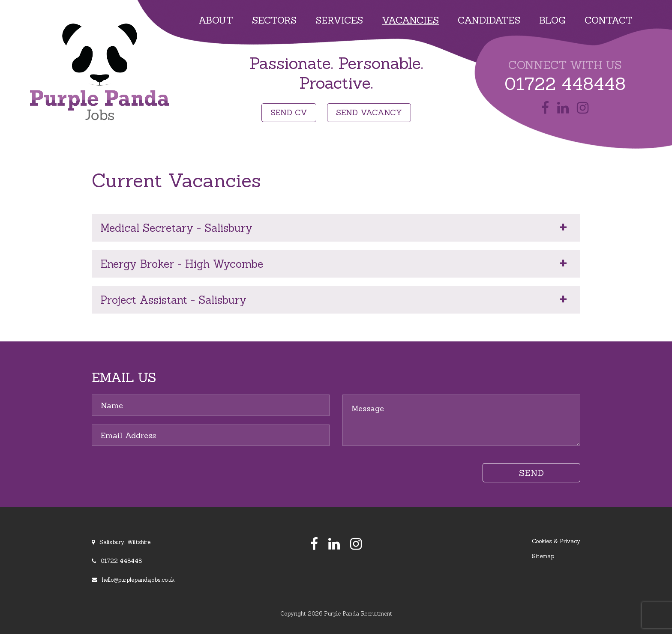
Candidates (489, 20)
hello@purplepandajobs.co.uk (138, 580)
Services (339, 20)
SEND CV (289, 112)
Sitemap (543, 556)
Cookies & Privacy (556, 541)
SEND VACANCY (369, 112)
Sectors (274, 20)
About (216, 20)
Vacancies (410, 20)
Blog (552, 20)
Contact (609, 20)
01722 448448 (565, 84)
